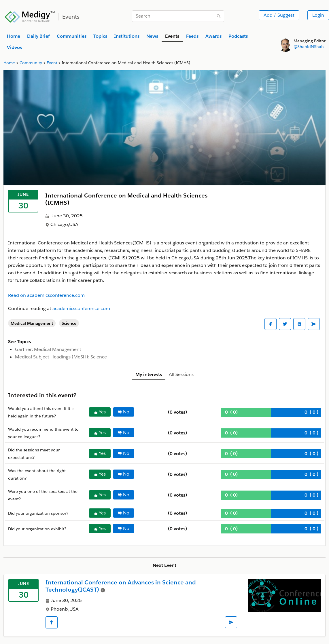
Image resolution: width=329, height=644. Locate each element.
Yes (100, 412)
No (124, 412)
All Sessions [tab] (181, 374)
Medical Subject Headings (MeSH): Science (61, 357)
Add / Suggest (279, 15)
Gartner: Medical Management (48, 349)
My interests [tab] (149, 374)
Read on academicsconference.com (46, 295)
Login (318, 15)
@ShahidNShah (309, 47)
